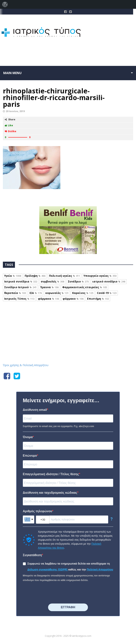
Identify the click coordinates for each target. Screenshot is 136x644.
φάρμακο (73, 299)
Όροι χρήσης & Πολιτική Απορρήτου (26, 365)
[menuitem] (5, 4)
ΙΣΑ (36, 293)
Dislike (11, 131)
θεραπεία (15, 293)
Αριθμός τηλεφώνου (37, 511)
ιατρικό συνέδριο (109, 281)
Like (9, 125)
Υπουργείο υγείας (100, 276)
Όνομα (28, 437)
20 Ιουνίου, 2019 (15, 111)
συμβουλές (52, 281)
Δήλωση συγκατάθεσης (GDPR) (48, 570)
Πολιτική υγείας (64, 276)
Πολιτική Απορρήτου (100, 570)
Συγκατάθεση (32, 555)
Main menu (12, 73)
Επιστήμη (98, 299)
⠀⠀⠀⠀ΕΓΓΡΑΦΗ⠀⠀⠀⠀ (68, 607)
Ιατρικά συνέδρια (21, 281)
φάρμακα (48, 299)
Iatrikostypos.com (68, 318)
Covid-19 (107, 293)
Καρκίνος (83, 293)
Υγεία (13, 276)
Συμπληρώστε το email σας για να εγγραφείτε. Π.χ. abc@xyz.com (58, 426)
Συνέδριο (78, 281)
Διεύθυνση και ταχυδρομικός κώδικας (50, 493)
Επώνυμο (30, 456)
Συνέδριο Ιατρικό (20, 287)
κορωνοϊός (57, 293)
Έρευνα (49, 287)
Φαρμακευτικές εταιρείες (85, 287)
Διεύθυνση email (35, 410)
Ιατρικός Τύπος (19, 299)
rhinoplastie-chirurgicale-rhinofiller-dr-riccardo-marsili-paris (54, 97)
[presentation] (52, 593)
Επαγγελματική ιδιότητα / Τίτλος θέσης (51, 474)
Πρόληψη (35, 276)
